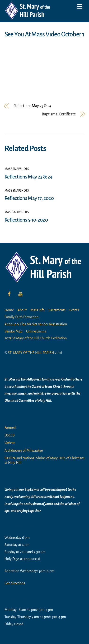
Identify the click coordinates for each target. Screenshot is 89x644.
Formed (10, 428)
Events (74, 310)
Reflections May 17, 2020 (29, 198)
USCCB (10, 435)
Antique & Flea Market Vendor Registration (36, 324)
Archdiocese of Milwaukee (24, 451)
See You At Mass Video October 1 (44, 34)
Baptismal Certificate (59, 114)
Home (9, 310)
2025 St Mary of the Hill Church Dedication (36, 338)
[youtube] (20, 293)
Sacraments (57, 310)
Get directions (15, 583)
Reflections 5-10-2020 (26, 220)
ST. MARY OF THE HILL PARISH (31, 353)
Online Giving (36, 331)
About (22, 310)
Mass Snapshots (17, 169)
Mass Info (37, 310)
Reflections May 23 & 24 (33, 106)
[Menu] (80, 6)
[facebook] (9, 293)
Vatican (10, 443)
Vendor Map (13, 331)
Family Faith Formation (21, 317)
